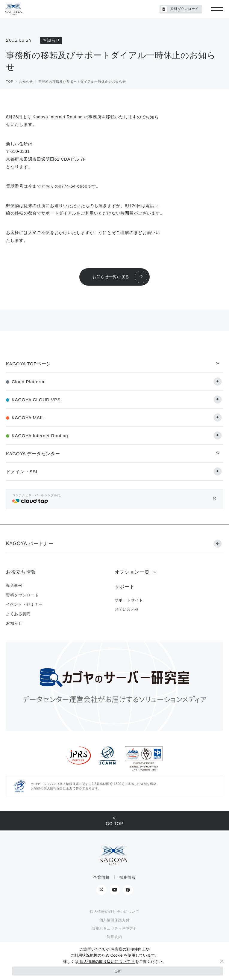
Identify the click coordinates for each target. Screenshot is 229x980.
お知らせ (14, 623)
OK (117, 971)
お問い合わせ (127, 609)
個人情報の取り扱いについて (114, 912)
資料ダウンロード (180, 9)
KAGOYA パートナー (30, 543)
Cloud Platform (28, 382)
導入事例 (14, 585)
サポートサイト (129, 600)
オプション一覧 (132, 572)
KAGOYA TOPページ (28, 364)
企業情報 (101, 877)
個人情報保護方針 (115, 920)
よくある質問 (18, 614)
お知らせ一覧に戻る (111, 277)
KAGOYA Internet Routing (40, 436)
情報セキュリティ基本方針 (114, 928)
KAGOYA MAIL (28, 418)
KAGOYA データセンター (33, 454)
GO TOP (114, 824)
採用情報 (128, 877)
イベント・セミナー (24, 604)
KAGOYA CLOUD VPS (36, 400)
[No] (222, 961)
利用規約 (114, 937)
